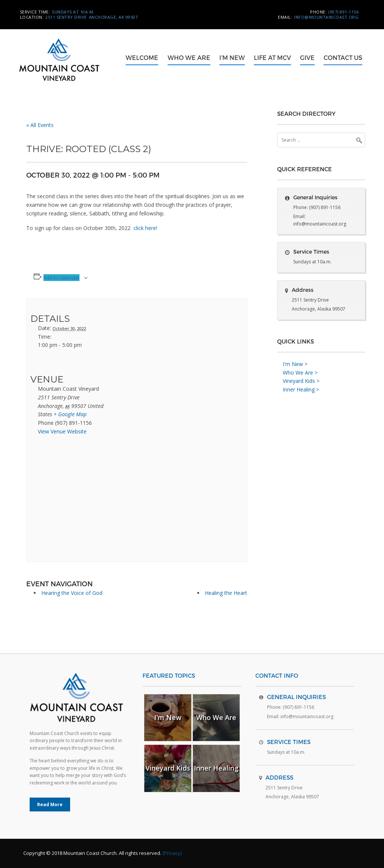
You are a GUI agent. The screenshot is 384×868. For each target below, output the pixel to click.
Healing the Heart (226, 593)
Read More (50, 805)
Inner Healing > (301, 389)
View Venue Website (62, 431)
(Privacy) (172, 853)
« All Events (40, 125)
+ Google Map (70, 414)
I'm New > (295, 364)
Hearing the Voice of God (72, 593)
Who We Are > (300, 373)
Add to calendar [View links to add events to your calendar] (61, 278)
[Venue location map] (70, 501)
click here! (145, 228)
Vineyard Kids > (301, 381)
